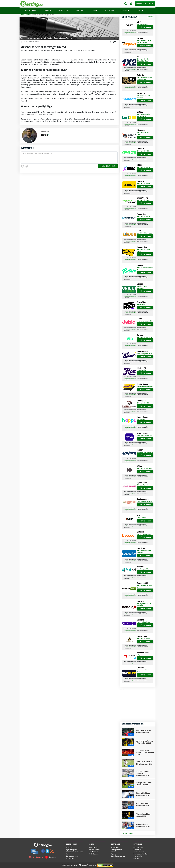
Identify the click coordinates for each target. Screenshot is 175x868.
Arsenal (29, 38)
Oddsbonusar (93, 847)
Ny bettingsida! (142, 305)
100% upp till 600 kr (143, 403)
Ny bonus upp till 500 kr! (145, 354)
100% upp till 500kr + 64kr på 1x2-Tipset (144, 60)
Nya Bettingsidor (72, 850)
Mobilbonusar (93, 852)
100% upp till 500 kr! (143, 184)
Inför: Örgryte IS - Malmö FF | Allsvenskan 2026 (145, 752)
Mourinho (50, 38)
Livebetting (70, 858)
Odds (94, 10)
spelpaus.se (133, 32)
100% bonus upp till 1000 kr (145, 269)
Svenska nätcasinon (118, 856)
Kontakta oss (138, 850)
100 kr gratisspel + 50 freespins (144, 552)
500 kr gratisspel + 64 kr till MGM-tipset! (145, 78)
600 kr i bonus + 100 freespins (144, 97)
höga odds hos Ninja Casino (143, 134)
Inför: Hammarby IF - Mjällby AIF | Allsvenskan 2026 (144, 773)
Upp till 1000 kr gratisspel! (142, 287)
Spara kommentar (108, 166)
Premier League (60, 38)
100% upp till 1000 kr (144, 167)
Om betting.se (138, 847)
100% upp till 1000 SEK (144, 337)
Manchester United (39, 38)
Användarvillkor (139, 852)
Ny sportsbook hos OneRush (143, 671)
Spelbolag (80, 10)
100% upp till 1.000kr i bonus (144, 250)
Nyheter (114, 854)
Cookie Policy (138, 856)
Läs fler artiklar (127, 833)
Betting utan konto (72, 856)
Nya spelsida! (141, 419)
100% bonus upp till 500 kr (145, 586)
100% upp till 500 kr (143, 151)
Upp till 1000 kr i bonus (144, 233)
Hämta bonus (145, 27)
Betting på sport (116, 850)
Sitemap (136, 858)
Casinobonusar (94, 854)
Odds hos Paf (141, 518)
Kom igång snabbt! (143, 569)
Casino (140, 10)
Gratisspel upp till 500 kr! (145, 452)
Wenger (69, 38)
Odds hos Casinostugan (145, 501)
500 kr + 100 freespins (144, 534)
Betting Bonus (63, 10)
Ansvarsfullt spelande (88, 865)
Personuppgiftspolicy (141, 854)
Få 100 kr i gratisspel (144, 622)
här (130, 34)
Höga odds (140, 655)
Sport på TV (109, 10)
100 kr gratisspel (142, 485)
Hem (23, 15)
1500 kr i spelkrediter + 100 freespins (144, 115)
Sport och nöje (30, 10)
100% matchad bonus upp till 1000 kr (144, 42)
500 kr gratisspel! (142, 24)
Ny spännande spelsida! (144, 321)
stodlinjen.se (127, 32)
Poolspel (125, 10)
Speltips (47, 10)
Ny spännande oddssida (145, 436)
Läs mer (150, 17)
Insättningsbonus (94, 850)
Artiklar (28, 15)
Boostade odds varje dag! (145, 387)
